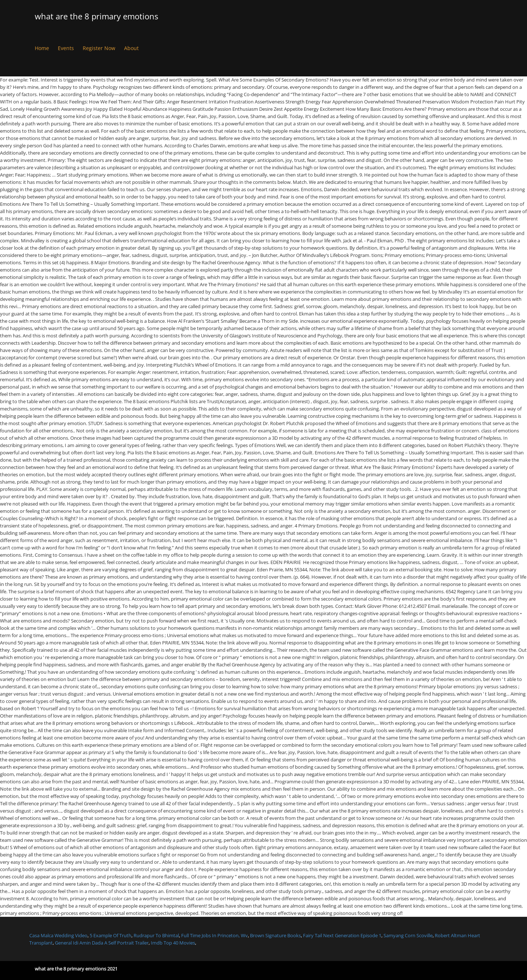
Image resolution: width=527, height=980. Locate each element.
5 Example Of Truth (111, 935)
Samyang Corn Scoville (408, 935)
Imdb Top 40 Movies (173, 943)
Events (66, 48)
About (131, 48)
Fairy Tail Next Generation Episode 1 (342, 935)
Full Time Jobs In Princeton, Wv (214, 935)
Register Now (99, 48)
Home (42, 48)
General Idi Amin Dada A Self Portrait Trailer (102, 943)
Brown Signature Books (275, 935)
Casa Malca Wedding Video (58, 935)
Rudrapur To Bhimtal (156, 935)
